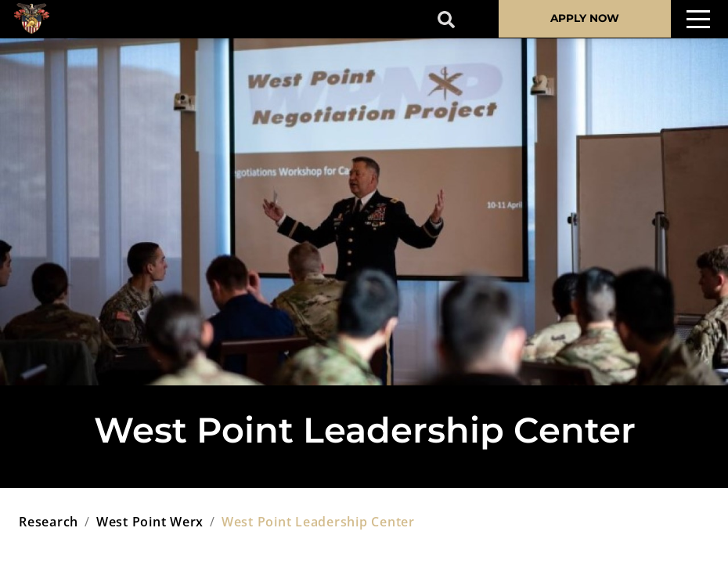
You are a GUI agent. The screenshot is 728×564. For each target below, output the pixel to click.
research (49, 522)
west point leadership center (318, 522)
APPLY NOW (585, 18)
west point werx (150, 522)
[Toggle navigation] (698, 19)
